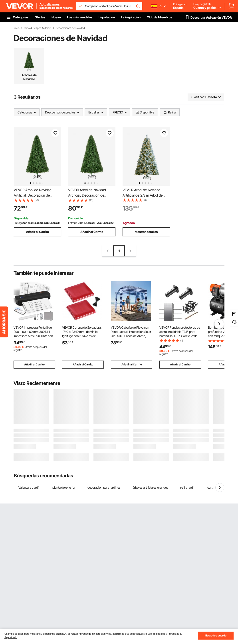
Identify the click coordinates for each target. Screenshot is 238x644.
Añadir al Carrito (37, 232)
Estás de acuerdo (216, 635)
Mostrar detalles (146, 232)
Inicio (17, 28)
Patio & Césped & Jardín (38, 28)
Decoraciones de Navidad (70, 28)
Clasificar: (198, 97)
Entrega (18, 223)
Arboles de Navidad (29, 77)
